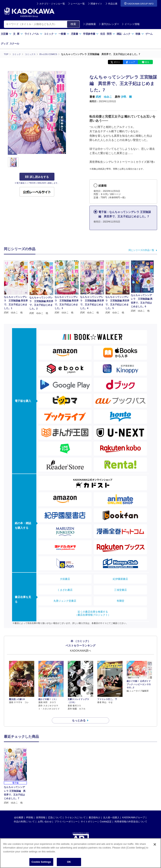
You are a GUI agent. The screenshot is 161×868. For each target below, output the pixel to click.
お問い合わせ (45, 815)
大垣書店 (65, 579)
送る (147, 62)
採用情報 (41, 810)
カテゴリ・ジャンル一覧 (52, 4)
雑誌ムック (125, 34)
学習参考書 (91, 34)
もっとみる (79, 713)
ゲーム (149, 34)
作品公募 (113, 4)
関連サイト (96, 4)
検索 (73, 24)
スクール (14, 44)
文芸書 (6, 34)
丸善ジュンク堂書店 (65, 601)
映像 (140, 34)
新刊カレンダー (109, 24)
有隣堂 (120, 601)
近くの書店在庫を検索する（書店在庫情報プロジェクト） (93, 613)
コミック (50, 34)
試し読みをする (37, 177)
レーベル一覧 (78, 4)
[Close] (155, 844)
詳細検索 (89, 24)
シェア (132, 62)
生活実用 (108, 34)
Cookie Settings (41, 862)
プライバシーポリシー (66, 815)
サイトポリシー (89, 815)
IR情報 (30, 810)
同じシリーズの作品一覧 (141, 250)
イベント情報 (131, 24)
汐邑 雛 (126, 97)
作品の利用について (24, 815)
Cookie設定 (106, 815)
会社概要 (19, 810)
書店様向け (94, 810)
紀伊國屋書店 (120, 579)
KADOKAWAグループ (134, 810)
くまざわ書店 (65, 590)
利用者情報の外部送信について (131, 815)
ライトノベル (33, 34)
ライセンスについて (75, 810)
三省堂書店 (120, 590)
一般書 (64, 34)
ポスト (117, 62)
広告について (55, 810)
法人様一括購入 (111, 810)
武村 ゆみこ (104, 97)
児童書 (76, 34)
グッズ (4, 44)
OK (69, 862)
